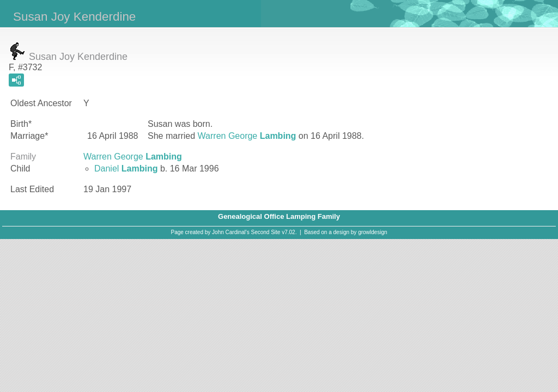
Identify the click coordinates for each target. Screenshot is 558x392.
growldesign (372, 232)
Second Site (266, 232)
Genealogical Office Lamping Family (279, 216)
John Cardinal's (231, 232)
